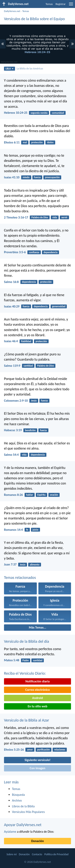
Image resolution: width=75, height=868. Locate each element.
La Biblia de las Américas (30, 69)
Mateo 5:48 (12, 660)
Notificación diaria (37, 681)
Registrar (61, 4)
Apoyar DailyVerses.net (23, 825)
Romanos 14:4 (13, 530)
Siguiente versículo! (37, 760)
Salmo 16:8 (11, 282)
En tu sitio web (37, 706)
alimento (35, 565)
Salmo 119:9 (12, 366)
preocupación (52, 177)
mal (25, 142)
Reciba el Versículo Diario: (25, 673)
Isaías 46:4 (11, 341)
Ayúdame (10, 832)
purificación (43, 750)
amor (30, 750)
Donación (37, 841)
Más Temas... (37, 627)
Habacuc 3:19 (13, 430)
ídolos (50, 142)
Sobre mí (12, 854)
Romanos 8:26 (13, 495)
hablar (29, 495)
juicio (35, 530)
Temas (49, 4)
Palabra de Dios (40, 217)
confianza (34, 252)
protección (37, 142)
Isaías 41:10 (12, 177)
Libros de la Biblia (23, 806)
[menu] (71, 5)
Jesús (34, 401)
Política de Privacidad (56, 854)
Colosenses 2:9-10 (16, 401)
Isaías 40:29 (12, 306)
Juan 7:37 (10, 564)
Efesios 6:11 (12, 142)
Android (37, 698)
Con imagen (37, 768)
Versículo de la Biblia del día (26, 641)
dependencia (51, 252)
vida (55, 217)
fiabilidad (26, 341)
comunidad (58, 113)
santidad (28, 366)
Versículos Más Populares (28, 812)
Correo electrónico (37, 690)
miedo (26, 177)
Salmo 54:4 (11, 455)
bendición (30, 430)
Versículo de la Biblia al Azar (26, 720)
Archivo (17, 800)
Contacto (37, 854)
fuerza (37, 177)
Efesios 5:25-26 (14, 750)
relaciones (60, 750)
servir (64, 217)
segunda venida (39, 113)
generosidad (59, 306)
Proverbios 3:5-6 (15, 252)
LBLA (9, 69)
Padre (25, 660)
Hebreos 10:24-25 (16, 113)
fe (27, 530)
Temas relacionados (20, 577)
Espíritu (41, 495)
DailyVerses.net (12, 11)
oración (54, 495)
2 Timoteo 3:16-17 (16, 217)
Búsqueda (18, 795)
